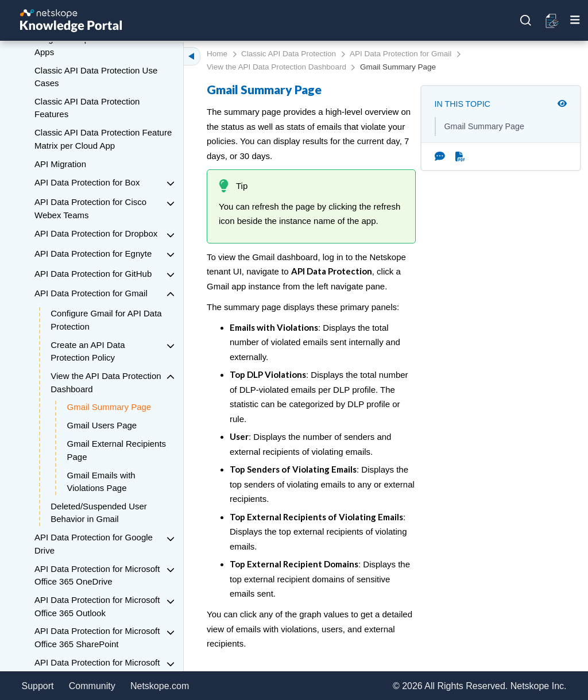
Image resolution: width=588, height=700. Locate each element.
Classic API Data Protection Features (87, 108)
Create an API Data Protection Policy (88, 351)
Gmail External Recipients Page (117, 450)
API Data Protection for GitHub (93, 274)
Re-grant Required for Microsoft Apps (95, 45)
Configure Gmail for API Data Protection (106, 320)
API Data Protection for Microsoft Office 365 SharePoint (97, 637)
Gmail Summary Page (109, 407)
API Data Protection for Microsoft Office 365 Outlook (97, 606)
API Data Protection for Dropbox (96, 233)
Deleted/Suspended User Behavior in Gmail (99, 513)
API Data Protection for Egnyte (93, 254)
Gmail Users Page (102, 425)
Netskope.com (160, 686)
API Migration (60, 164)
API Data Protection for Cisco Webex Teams (90, 208)
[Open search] (526, 21)
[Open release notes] (553, 21)
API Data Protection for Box (87, 182)
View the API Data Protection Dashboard (106, 382)
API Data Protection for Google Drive (94, 544)
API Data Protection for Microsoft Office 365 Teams (97, 669)
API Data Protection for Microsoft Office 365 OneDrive (97, 575)
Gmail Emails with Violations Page (101, 482)
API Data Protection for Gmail (91, 293)
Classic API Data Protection (289, 54)
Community (92, 686)
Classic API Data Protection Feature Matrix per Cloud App (103, 139)
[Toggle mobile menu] (575, 20)
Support (38, 686)
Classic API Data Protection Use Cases (96, 77)
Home (217, 54)
